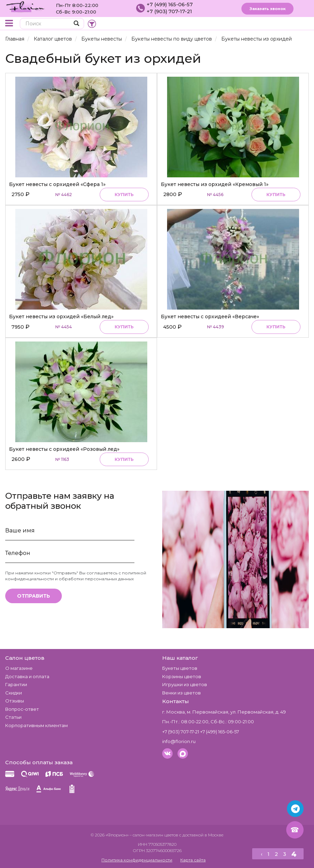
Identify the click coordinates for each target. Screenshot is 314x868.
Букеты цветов (180, 668)
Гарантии (16, 684)
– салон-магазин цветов (154, 835)
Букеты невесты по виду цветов (172, 39)
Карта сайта (193, 860)
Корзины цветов (182, 676)
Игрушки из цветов (185, 684)
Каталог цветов (53, 39)
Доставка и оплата (27, 676)
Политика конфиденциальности (137, 860)
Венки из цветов (181, 693)
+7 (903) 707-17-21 (169, 11)
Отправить (34, 596)
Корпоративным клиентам (36, 725)
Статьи (13, 717)
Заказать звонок (267, 9)
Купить (124, 195)
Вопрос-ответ (22, 709)
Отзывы (15, 701)
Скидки (14, 693)
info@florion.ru (179, 741)
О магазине (19, 668)
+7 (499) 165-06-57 (170, 5)
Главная (15, 39)
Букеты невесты (102, 39)
